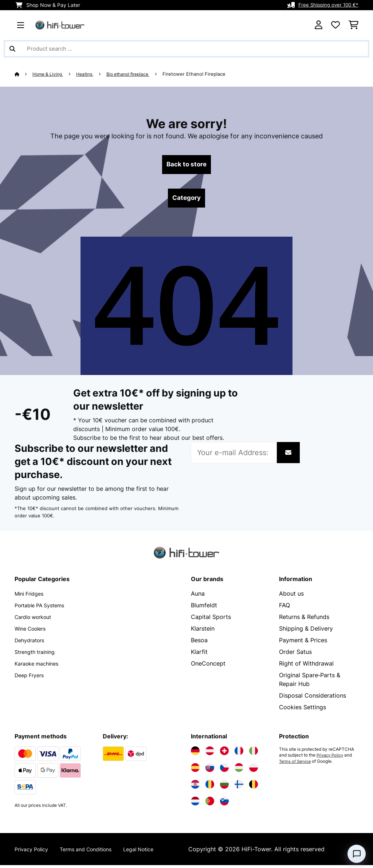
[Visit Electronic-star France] (239, 754)
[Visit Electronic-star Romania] (210, 787)
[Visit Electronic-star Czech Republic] (224, 770)
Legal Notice (155, 852)
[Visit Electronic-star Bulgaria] (224, 787)
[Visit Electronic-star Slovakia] (210, 770)
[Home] (24, 74)
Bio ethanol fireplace (137, 74)
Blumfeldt (204, 608)
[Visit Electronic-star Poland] (254, 770)
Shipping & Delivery (306, 631)
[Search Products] (186, 49)
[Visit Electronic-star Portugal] (210, 804)
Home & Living (50, 74)
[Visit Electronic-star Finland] (239, 787)
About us (291, 596)
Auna (198, 596)
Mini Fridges (31, 596)
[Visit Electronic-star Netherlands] (195, 804)
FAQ (284, 608)
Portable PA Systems (44, 608)
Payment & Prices (303, 643)
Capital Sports (211, 620)
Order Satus (295, 655)
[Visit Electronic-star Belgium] (254, 787)
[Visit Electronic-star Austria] (210, 754)
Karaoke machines (40, 666)
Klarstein (203, 631)
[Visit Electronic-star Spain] (195, 770)
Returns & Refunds (304, 620)
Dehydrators (32, 643)
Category (186, 200)
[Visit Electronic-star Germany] (195, 754)
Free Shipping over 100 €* (327, 5)
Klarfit (199, 655)
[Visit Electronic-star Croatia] (195, 787)
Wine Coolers (33, 631)
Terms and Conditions (95, 852)
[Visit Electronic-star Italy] (254, 754)
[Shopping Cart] (354, 25)
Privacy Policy (331, 758)
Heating (90, 74)
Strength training (38, 655)
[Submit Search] (12, 49)
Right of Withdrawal (306, 666)
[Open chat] (357, 854)
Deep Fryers (31, 678)
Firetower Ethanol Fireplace (205, 74)
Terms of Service (296, 764)
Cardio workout (36, 620)
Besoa (199, 643)
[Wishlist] (335, 25)
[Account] (319, 25)
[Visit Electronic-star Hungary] (239, 770)
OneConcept (208, 666)
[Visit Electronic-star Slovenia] (224, 804)
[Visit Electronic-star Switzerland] (224, 754)
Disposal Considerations (313, 698)
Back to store (187, 165)
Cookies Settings (303, 710)
